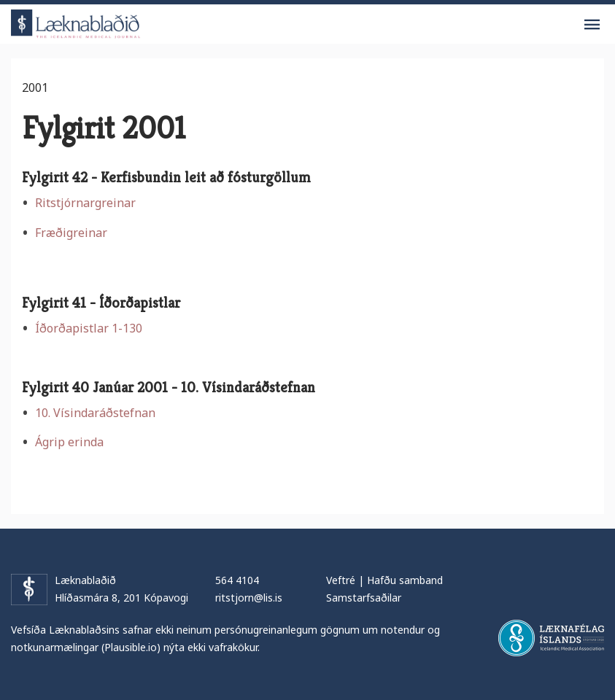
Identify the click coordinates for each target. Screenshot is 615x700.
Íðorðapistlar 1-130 (89, 328)
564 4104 (237, 580)
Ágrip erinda (69, 442)
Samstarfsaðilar (364, 598)
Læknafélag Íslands (551, 638)
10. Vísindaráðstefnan (95, 413)
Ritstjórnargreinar (85, 203)
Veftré (341, 580)
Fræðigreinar (71, 233)
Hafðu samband (405, 580)
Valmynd (592, 25)
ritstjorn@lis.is (249, 598)
